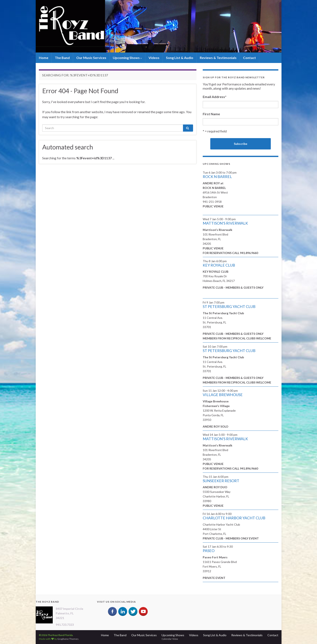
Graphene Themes (68, 639)
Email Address (215, 97)
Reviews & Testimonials (218, 58)
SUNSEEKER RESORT (221, 481)
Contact (249, 58)
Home (44, 58)
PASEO (209, 551)
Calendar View (170, 639)
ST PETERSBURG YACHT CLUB (229, 306)
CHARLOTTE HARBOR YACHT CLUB (234, 518)
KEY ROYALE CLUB (219, 265)
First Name (211, 114)
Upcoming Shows (127, 58)
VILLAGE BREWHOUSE (223, 395)
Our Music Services (91, 58)
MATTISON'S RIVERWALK (225, 223)
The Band (62, 58)
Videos (154, 58)
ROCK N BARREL (217, 177)
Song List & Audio (180, 58)
